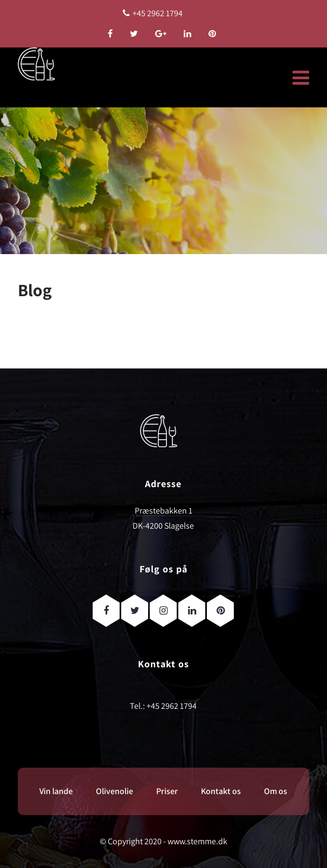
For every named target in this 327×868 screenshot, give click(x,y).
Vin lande (56, 791)
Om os (276, 791)
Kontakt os (221, 791)
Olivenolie (114, 791)
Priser (167, 791)
